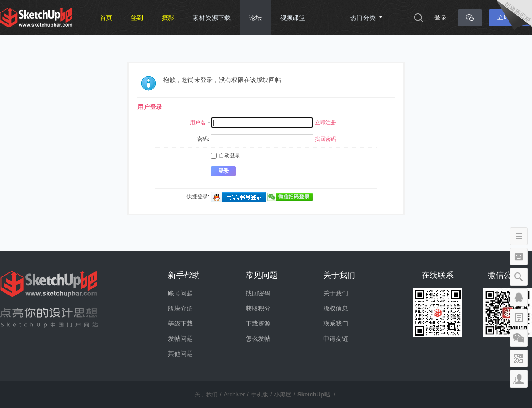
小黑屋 (283, 394)
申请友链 (336, 338)
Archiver (234, 394)
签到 (137, 18)
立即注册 (325, 123)
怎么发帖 (258, 338)
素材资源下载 (211, 18)
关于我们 (336, 293)
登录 (440, 17)
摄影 (168, 18)
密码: (203, 139)
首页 (106, 18)
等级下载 (180, 323)
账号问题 (180, 293)
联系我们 (336, 323)
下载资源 (258, 323)
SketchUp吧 (314, 394)
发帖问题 (180, 338)
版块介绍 (180, 308)
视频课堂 (293, 18)
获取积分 (258, 308)
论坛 (256, 18)
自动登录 (226, 155)
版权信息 (336, 308)
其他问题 (180, 354)
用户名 (198, 123)
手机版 (260, 394)
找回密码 (325, 139)
